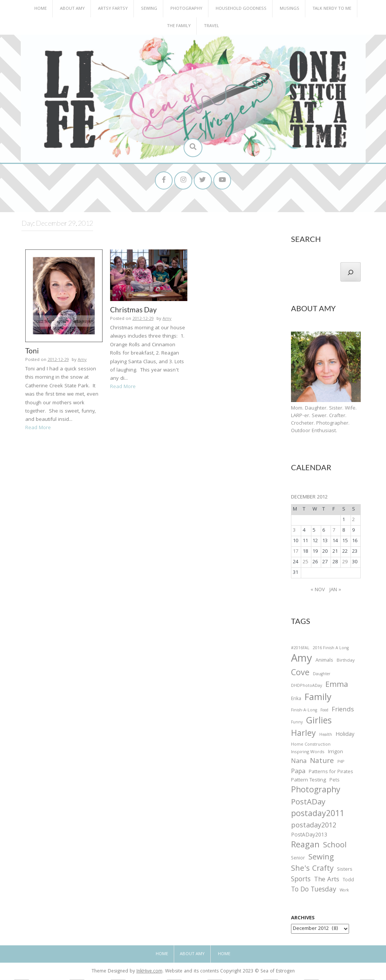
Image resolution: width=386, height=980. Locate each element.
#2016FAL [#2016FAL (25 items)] (300, 649)
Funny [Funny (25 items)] (297, 724)
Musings (289, 9)
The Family (179, 26)
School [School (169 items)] (335, 847)
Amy (82, 361)
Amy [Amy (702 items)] (302, 660)
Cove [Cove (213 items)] (300, 675)
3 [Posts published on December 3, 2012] (294, 532)
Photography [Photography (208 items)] (316, 792)
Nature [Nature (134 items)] (322, 762)
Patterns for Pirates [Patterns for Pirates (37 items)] (331, 773)
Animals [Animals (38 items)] (324, 661)
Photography (186, 9)
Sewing (149, 9)
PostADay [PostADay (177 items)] (308, 804)
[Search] (351, 273)
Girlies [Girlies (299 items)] (319, 723)
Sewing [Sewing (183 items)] (321, 858)
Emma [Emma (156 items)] (337, 686)
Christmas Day (133, 311)
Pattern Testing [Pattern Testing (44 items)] (309, 782)
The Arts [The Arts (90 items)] (327, 881)
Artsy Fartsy (113, 9)
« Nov (318, 591)
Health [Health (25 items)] (326, 736)
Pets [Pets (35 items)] (334, 782)
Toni (32, 352)
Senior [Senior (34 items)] (298, 859)
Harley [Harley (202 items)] (303, 735)
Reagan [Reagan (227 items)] (305, 846)
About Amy (72, 9)
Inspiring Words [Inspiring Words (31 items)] (308, 753)
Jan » (335, 591)
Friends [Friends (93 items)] (343, 711)
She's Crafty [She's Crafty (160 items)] (312, 870)
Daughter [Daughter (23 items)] (322, 676)
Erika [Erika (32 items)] (296, 700)
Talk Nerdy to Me (332, 9)
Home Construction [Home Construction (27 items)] (311, 746)
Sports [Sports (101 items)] (301, 881)
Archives (303, 919)
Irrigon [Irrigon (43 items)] (335, 753)
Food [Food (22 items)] (324, 711)
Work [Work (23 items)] (344, 892)
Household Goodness (241, 9)
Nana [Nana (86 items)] (299, 763)
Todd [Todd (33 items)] (348, 882)
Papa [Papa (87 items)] (298, 773)
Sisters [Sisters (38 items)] (345, 871)
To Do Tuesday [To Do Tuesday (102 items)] (314, 891)
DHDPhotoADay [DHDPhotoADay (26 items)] (306, 687)
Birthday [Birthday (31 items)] (346, 662)
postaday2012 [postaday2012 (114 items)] (314, 827)
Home (41, 9)
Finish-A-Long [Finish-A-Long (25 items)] (304, 711)
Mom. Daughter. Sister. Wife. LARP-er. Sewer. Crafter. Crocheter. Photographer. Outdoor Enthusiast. (324, 420)
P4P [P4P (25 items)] (341, 763)
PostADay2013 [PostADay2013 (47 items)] (309, 836)
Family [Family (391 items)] (318, 699)
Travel (211, 26)
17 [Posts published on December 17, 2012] (296, 553)
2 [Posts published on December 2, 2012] (353, 521)
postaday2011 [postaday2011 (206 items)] (318, 816)
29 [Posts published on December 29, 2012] (345, 563)
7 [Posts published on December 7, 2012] (334, 532)
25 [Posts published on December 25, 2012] (305, 563)
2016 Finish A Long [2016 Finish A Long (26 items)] (331, 649)
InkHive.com (149, 973)
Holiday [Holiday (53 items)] (345, 736)
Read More (38, 429)
